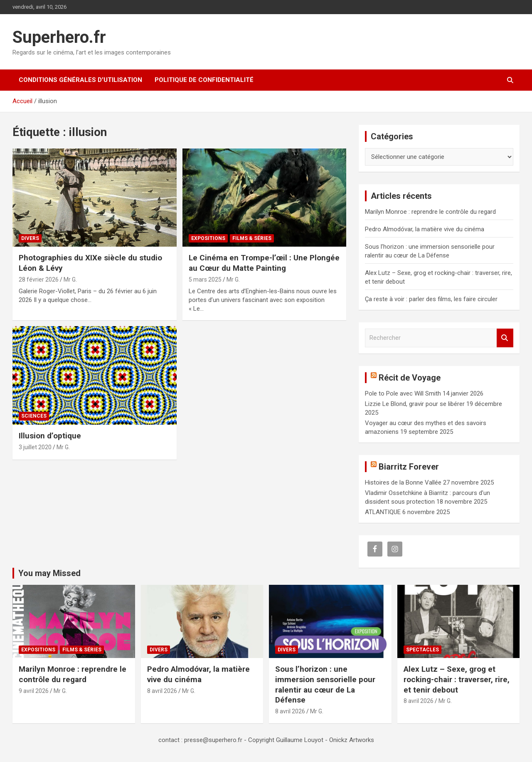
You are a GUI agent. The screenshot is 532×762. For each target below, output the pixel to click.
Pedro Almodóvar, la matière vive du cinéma (425, 229)
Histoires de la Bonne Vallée (403, 482)
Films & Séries (252, 238)
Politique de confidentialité (204, 80)
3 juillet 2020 (35, 447)
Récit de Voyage (410, 378)
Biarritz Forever (409, 467)
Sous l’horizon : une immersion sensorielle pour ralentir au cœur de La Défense (325, 684)
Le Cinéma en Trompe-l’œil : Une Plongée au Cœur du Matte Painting (264, 263)
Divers (30, 238)
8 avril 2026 (162, 691)
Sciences (34, 416)
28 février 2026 (39, 280)
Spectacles (422, 650)
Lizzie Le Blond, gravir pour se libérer (415, 404)
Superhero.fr (59, 37)
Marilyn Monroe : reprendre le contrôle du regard (430, 212)
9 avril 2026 (34, 691)
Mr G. (70, 280)
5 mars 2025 (205, 280)
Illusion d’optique (50, 436)
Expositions (208, 238)
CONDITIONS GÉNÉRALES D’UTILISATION (80, 80)
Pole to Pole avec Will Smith (403, 393)
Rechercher (505, 338)
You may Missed (49, 573)
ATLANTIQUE (383, 512)
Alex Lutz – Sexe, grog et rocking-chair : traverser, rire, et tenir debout (457, 679)
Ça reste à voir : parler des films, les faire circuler (431, 299)
